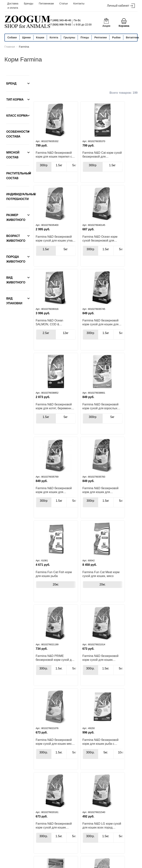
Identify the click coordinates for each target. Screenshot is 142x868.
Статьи (64, 4)
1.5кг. (59, 520)
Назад (47, 812)
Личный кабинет (121, 6)
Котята (54, 37)
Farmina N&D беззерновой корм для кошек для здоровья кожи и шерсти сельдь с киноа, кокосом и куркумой (101, 334)
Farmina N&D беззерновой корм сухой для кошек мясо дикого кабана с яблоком (104, 510)
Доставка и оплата (13, 6)
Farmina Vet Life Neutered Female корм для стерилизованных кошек (76, 773)
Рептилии (100, 37)
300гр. (44, 520)
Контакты (79, 4)
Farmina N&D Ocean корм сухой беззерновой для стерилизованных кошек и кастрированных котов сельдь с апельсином (47, 246)
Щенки (26, 37)
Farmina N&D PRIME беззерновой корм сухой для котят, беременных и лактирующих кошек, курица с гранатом (47, 510)
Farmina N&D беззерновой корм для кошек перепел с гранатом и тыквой (47, 159)
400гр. (72, 783)
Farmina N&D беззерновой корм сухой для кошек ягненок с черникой (73, 597)
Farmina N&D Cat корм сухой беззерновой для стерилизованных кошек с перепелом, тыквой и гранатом (76, 159)
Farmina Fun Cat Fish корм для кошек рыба (76, 420)
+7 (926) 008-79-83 (60, 25)
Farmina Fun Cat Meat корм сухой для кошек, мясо (104, 420)
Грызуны (69, 37)
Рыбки (116, 37)
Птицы (85, 37)
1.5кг (59, 169)
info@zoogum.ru (116, 846)
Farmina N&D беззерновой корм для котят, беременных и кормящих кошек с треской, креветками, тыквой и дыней (47, 334)
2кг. (88, 783)
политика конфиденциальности (29, 864)
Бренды (29, 4)
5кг (116, 169)
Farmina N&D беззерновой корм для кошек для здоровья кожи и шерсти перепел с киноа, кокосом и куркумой (47, 422)
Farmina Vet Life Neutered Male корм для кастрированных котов (47, 773)
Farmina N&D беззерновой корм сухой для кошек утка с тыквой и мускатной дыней (104, 159)
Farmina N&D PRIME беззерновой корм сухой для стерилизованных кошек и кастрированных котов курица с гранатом (104, 773)
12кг (85, 257)
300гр (44, 169)
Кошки (40, 37)
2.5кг (70, 257)
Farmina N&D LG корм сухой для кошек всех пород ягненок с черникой (75, 685)
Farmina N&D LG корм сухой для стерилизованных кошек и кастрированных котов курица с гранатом (102, 685)
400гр (44, 696)
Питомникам (46, 4)
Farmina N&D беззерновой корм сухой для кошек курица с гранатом (75, 510)
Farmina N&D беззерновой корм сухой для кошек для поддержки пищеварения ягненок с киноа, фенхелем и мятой (101, 246)
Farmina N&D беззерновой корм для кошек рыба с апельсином (47, 595)
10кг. (59, 783)
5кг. (59, 607)
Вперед (123, 812)
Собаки (12, 37)
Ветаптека (132, 37)
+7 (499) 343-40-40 (60, 20)
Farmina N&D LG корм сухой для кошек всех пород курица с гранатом (101, 597)
